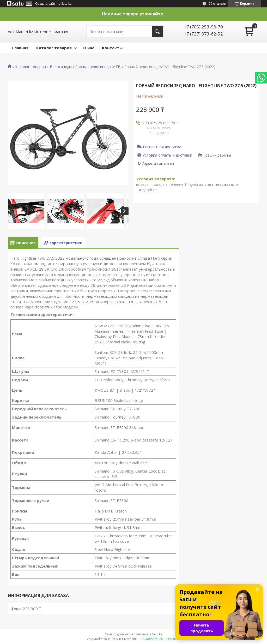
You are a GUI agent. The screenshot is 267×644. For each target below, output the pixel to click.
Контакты (112, 48)
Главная (20, 48)
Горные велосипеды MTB (98, 67)
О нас (89, 48)
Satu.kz (157, 634)
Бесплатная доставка (162, 147)
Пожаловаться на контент (160, 639)
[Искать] (157, 32)
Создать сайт (45, 4)
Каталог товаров (54, 48)
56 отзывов (217, 4)
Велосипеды (61, 67)
